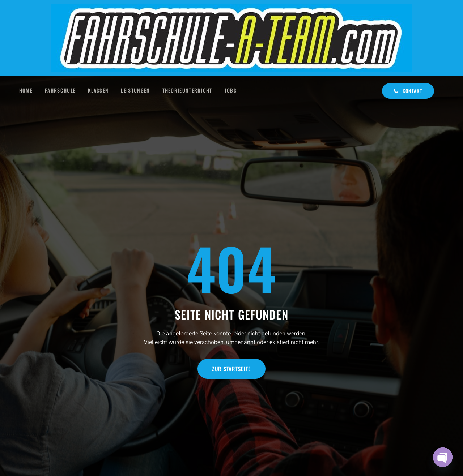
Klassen (99, 91)
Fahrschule (60, 91)
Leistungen (136, 91)
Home (25, 91)
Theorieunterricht (189, 91)
